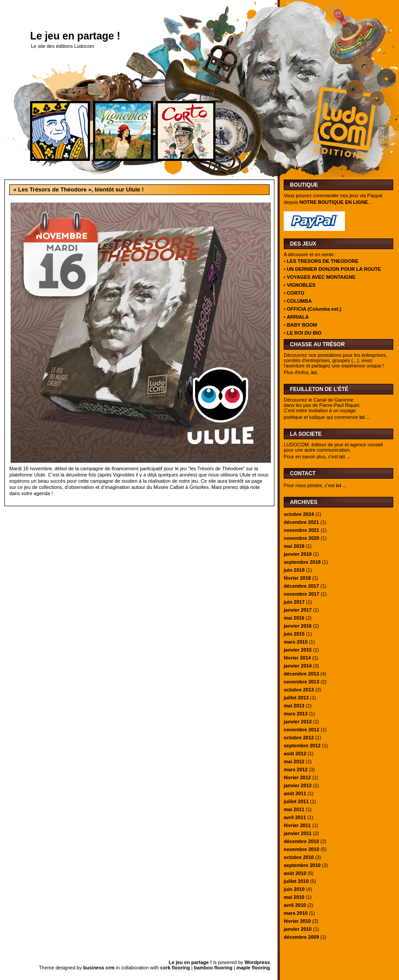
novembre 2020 (301, 538)
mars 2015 (296, 642)
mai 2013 (294, 706)
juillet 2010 (296, 881)
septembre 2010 (302, 865)
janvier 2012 (298, 785)
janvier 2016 (298, 626)
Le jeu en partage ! (75, 36)
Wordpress (257, 962)
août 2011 (295, 793)
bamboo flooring (213, 968)
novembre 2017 (301, 594)
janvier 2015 (298, 650)
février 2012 (297, 777)
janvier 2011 (298, 833)
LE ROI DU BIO (304, 333)
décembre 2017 (301, 586)
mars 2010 (296, 913)
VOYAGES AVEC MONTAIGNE (321, 277)
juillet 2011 (296, 801)
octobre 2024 (299, 514)
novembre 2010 (301, 849)
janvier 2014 (298, 666)
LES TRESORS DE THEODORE (323, 261)
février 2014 (297, 658)
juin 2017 (294, 602)
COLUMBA (299, 301)
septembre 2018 (302, 562)
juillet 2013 (296, 698)
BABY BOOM (302, 325)
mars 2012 (296, 769)
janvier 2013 (298, 722)
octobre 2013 (299, 690)
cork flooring (175, 968)
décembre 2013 (301, 674)
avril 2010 (295, 905)
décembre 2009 (301, 937)
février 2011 (297, 825)
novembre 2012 (301, 730)
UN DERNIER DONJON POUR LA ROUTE (334, 269)
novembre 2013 (301, 682)
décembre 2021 (301, 522)
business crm (99, 968)
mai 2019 (294, 546)
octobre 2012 (299, 738)
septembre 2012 (302, 746)
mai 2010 (294, 897)
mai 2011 (294, 809)
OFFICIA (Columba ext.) (314, 309)
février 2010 (297, 921)
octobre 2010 (299, 857)
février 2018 (297, 578)
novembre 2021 (301, 530)
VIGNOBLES (301, 285)
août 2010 (295, 873)
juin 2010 (294, 889)
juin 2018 (294, 570)
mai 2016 (294, 618)
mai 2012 (294, 761)
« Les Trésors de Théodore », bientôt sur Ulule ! (78, 189)
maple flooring (253, 968)
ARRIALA (298, 317)
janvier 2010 (298, 929)
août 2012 (295, 754)
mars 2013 (296, 714)
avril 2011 (295, 817)
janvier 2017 (298, 610)
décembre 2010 (301, 841)
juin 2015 (294, 634)
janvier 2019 (298, 554)
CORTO (296, 293)
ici (314, 372)
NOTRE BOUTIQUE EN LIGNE (334, 202)
